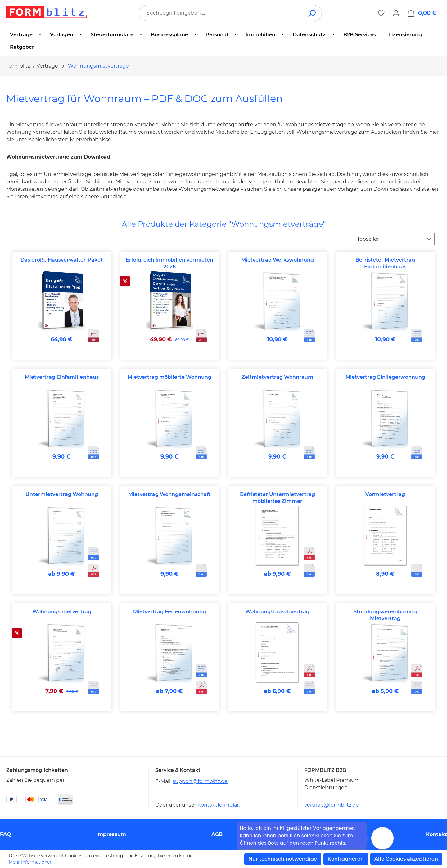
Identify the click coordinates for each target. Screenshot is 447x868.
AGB (217, 834)
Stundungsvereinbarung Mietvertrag (385, 615)
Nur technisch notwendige (283, 859)
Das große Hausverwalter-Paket (62, 260)
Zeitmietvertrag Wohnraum (277, 377)
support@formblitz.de (200, 781)
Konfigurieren (346, 859)
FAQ (6, 834)
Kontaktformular (218, 805)
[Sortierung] (394, 239)
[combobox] (221, 13)
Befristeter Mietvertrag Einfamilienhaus (385, 263)
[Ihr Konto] (396, 13)
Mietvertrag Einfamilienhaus (62, 377)
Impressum (111, 834)
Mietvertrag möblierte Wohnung (169, 377)
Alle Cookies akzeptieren (406, 859)
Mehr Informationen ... (33, 862)
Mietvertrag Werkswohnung (278, 260)
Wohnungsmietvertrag (62, 612)
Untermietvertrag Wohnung (62, 494)
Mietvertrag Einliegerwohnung (385, 377)
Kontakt (436, 834)
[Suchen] (312, 13)
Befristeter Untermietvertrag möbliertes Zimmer (278, 498)
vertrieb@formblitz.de (332, 805)
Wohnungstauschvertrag (277, 612)
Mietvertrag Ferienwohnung (170, 612)
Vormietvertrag (385, 494)
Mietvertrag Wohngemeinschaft (169, 494)
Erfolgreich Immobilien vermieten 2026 (169, 263)
